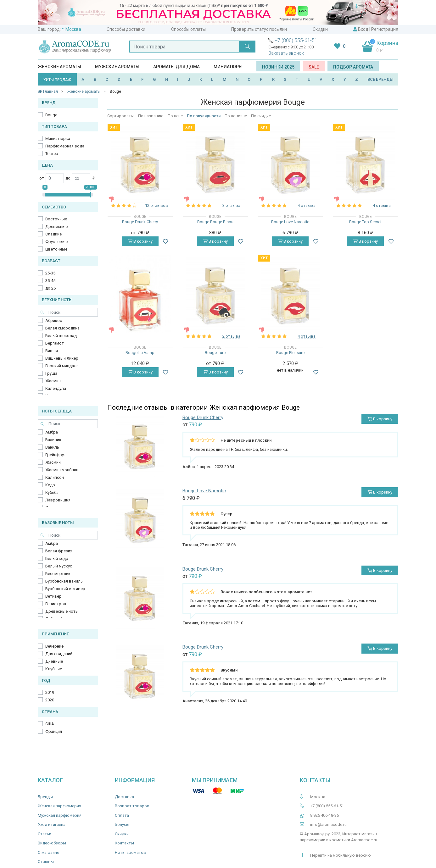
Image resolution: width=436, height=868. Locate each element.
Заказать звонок (286, 53)
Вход (363, 29)
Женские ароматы (59, 67)
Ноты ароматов (130, 852)
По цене (175, 116)
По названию (151, 116)
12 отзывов (157, 205)
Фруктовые (56, 242)
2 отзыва (231, 336)
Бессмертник (58, 574)
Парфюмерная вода (65, 146)
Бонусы (122, 824)
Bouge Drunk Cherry (140, 222)
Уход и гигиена (52, 824)
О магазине (48, 852)
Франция (54, 731)
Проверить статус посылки (259, 29)
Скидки (320, 29)
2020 (50, 700)
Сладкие (53, 234)
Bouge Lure (215, 353)
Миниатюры (228, 67)
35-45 (50, 281)
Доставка (124, 797)
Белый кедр (57, 558)
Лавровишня (58, 500)
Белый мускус (59, 566)
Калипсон (55, 477)
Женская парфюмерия (59, 806)
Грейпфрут (56, 455)
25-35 (50, 273)
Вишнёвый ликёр (62, 358)
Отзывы (46, 862)
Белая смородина (62, 328)
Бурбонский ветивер (65, 589)
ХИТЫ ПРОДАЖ (57, 80)
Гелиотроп (56, 604)
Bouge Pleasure (290, 353)
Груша (51, 373)
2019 (50, 692)
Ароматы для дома (176, 67)
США (50, 724)
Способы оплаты (188, 29)
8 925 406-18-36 (324, 815)
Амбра (52, 432)
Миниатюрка (58, 138)
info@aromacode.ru (328, 824)
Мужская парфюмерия (60, 815)
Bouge (51, 115)
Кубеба (52, 492)
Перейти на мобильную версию (341, 855)
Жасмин (53, 381)
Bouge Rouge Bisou (215, 222)
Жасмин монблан (62, 470)
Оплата (122, 815)
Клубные (54, 669)
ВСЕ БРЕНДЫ (380, 79)
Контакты (124, 843)
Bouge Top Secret (365, 222)
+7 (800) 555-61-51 (296, 40)
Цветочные (56, 249)
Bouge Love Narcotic (290, 222)
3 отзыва (231, 205)
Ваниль (52, 447)
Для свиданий (59, 654)
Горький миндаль (62, 366)
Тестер (52, 154)
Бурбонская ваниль (64, 581)
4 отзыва (307, 205)
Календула (56, 388)
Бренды (45, 797)
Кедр (50, 485)
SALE (314, 67)
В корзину (140, 241)
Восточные (56, 219)
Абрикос (54, 321)
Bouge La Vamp (140, 353)
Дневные (54, 661)
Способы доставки (126, 29)
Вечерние (54, 646)
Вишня (52, 351)
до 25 (50, 288)
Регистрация (385, 29)
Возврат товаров (132, 806)
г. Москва (71, 29)
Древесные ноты (62, 611)
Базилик (53, 440)
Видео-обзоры (52, 843)
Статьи (45, 834)
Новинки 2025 (278, 67)
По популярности (204, 116)
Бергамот (55, 343)
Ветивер (53, 596)
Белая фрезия (59, 551)
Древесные (56, 227)
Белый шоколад (61, 336)
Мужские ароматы (117, 67)
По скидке (261, 116)
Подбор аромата (353, 67)
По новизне (236, 116)
